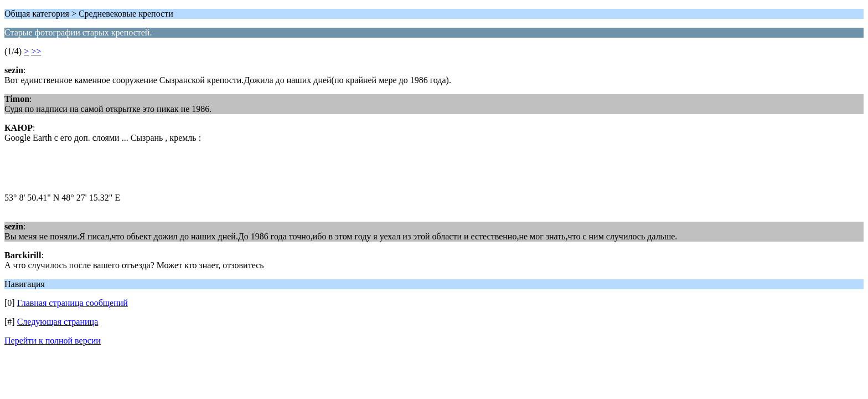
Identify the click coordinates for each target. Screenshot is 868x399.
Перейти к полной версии (53, 341)
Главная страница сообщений (73, 303)
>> (36, 51)
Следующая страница (58, 322)
